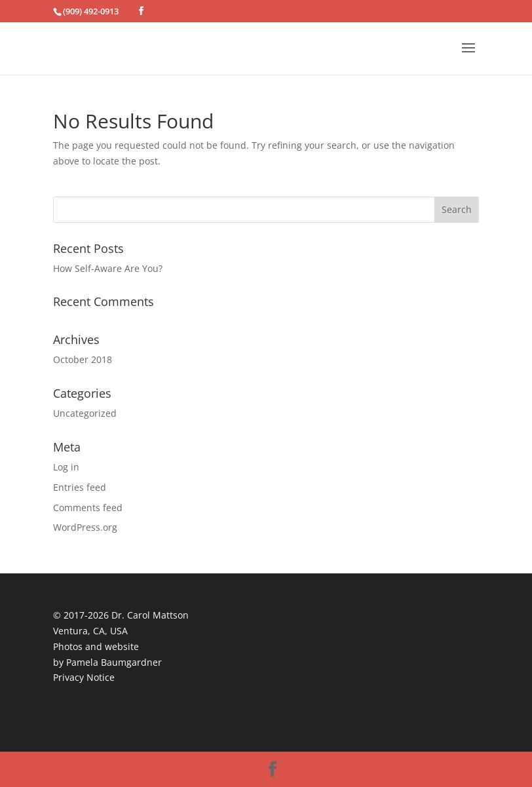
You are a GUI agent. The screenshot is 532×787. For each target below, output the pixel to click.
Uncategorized (85, 413)
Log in (66, 467)
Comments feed (88, 508)
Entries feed (80, 487)
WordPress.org (85, 527)
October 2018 (83, 359)
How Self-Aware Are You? (108, 268)
